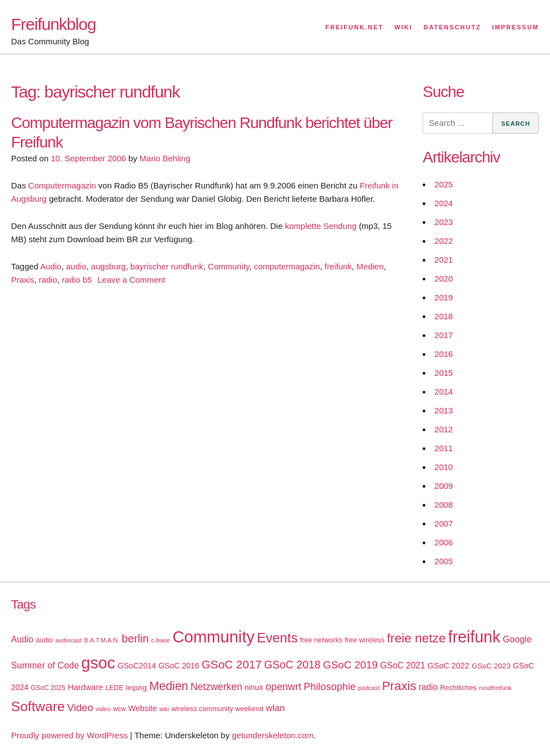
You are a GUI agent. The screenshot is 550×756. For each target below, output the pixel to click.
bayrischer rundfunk (167, 266)
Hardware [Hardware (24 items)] (85, 687)
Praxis (23, 280)
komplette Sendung (320, 226)
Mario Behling (165, 158)
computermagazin (287, 266)
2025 (443, 184)
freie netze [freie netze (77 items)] (416, 638)
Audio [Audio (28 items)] (22, 639)
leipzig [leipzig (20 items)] (136, 688)
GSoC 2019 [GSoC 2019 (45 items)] (350, 665)
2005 (443, 561)
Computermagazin (62, 185)
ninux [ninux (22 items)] (254, 687)
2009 (443, 486)
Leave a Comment (132, 280)
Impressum (515, 27)
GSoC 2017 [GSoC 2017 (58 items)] (232, 664)
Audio (51, 266)
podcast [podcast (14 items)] (369, 688)
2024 (443, 203)
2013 (443, 410)
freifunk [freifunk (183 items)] (474, 637)
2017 (443, 335)
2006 (443, 542)
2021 (443, 260)
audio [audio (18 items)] (44, 640)
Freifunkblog (53, 24)
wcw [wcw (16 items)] (119, 709)
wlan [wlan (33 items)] (276, 708)
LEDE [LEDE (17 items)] (114, 688)
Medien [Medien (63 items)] (168, 686)
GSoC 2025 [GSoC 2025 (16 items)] (48, 688)
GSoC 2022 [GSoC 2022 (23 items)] (448, 666)
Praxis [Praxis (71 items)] (399, 686)
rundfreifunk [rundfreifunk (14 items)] (495, 688)
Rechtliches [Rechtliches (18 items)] (459, 688)
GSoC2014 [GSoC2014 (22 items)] (137, 666)
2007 (443, 523)
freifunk (338, 266)
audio (76, 266)
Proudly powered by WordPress (70, 735)
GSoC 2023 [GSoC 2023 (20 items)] (491, 666)
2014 (443, 392)
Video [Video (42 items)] (80, 708)
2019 (443, 297)
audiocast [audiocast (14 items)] (69, 640)
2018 (443, 316)
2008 (443, 505)
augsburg (108, 266)
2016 (443, 354)
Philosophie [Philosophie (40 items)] (330, 687)
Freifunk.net (355, 27)
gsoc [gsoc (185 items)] (98, 663)
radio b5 (77, 280)
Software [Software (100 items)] (38, 706)
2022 (443, 241)
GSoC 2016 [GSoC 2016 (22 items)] (179, 666)
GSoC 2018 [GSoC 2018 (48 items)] (292, 665)
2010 (443, 467)
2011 (443, 448)
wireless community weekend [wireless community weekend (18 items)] (217, 709)
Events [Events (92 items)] (277, 638)
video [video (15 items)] (103, 709)
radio (48, 280)
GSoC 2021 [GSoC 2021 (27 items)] (402, 665)
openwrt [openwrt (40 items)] (283, 687)
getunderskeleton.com (273, 735)
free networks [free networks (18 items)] (322, 640)
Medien (370, 266)
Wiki (403, 27)
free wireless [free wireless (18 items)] (365, 640)
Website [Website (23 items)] (142, 708)
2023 (443, 222)
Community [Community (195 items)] (213, 637)
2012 (443, 429)
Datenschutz (453, 27)
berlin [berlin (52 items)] (135, 638)
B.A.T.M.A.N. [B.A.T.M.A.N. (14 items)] (102, 640)
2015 (443, 373)
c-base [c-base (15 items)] (161, 640)
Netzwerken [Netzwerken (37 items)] (216, 687)
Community (228, 266)
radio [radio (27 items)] (428, 687)
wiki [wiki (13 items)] (164, 709)
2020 (443, 279)
